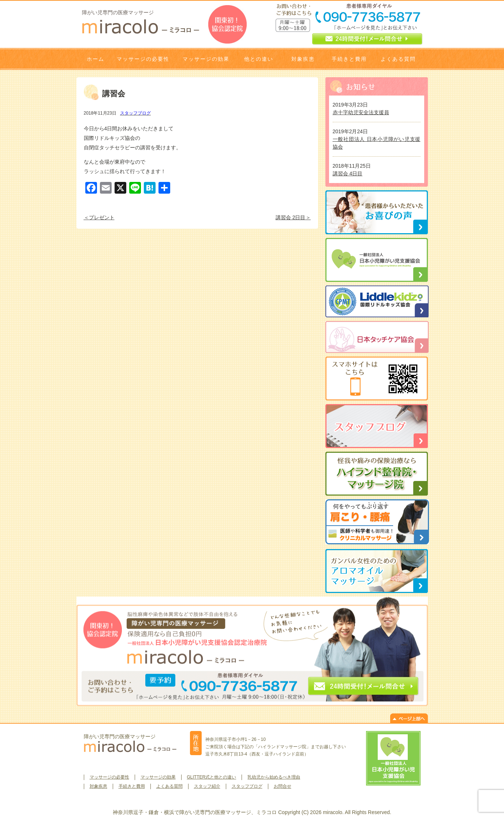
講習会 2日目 (291, 217)
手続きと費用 (349, 59)
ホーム (96, 59)
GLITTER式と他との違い (212, 777)
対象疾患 (303, 59)
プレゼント (102, 217)
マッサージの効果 (206, 59)
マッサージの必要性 (143, 59)
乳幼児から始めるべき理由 (274, 777)
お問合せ (283, 786)
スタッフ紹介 (207, 786)
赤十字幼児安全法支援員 (361, 112)
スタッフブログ (135, 113)
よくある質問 (398, 59)
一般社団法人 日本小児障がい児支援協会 (377, 143)
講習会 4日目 (348, 174)
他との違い (259, 59)
